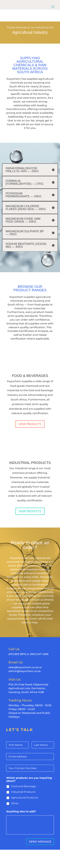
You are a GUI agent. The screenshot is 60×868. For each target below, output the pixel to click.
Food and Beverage (24, 786)
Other (15, 803)
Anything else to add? (21, 811)
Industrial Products (23, 792)
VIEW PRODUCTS (30, 424)
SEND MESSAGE (40, 842)
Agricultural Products (25, 798)
